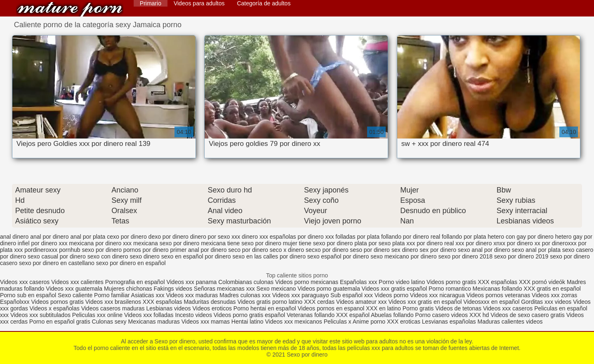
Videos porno (391, 295)
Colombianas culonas (246, 282)
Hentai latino (247, 322)
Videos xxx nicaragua (437, 295)
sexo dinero (144, 256)
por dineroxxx (559, 243)
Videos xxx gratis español (395, 289)
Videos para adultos (199, 3)
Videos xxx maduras (193, 295)
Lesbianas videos (169, 308)
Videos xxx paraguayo (301, 295)
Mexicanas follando (497, 289)
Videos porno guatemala (329, 289)
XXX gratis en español (552, 289)
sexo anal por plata (536, 250)
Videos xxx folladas (149, 315)
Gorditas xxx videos (547, 302)
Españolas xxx (358, 282)
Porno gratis (419, 308)
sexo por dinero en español (131, 263)
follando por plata (464, 237)
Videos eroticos (212, 308)
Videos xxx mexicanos (295, 322)
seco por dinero (248, 250)
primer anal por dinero (199, 250)
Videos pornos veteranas (499, 295)
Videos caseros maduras (113, 308)
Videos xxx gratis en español (426, 302)
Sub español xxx (352, 295)
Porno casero (433, 315)
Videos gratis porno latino (270, 302)
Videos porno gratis (451, 282)
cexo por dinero (127, 237)
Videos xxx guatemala (74, 289)
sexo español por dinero (338, 256)
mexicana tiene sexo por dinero (241, 243)
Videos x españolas (55, 308)
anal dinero (14, 237)
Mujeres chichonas (128, 289)
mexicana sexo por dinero (166, 243)
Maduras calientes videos (510, 322)
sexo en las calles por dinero (269, 256)
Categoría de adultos (264, 3)
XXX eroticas (404, 322)
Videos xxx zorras (554, 295)
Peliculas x (338, 322)
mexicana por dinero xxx (100, 243)
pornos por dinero (146, 250)
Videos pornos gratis (57, 302)
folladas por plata (357, 237)
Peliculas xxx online (98, 315)
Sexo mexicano (276, 289)
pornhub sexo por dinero (90, 250)
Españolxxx (15, 302)
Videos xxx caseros (25, 282)
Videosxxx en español (491, 302)
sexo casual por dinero (57, 256)
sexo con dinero (108, 256)
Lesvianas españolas (450, 322)
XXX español (354, 315)
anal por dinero (49, 237)
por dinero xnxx (486, 243)
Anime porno (370, 322)
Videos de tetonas (458, 308)
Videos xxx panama (192, 282)
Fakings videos (173, 289)
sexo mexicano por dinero (403, 256)
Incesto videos (194, 315)
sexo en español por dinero (196, 256)
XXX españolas (498, 282)
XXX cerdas (320, 302)
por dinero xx (524, 243)
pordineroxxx (41, 250)
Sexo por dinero (70, 9)
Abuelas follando (392, 315)
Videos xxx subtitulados (40, 315)
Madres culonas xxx (245, 295)
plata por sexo (372, 243)
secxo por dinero (327, 250)
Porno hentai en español (265, 308)
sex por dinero (438, 250)
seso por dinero (370, 250)
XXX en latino (383, 308)
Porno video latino (402, 282)
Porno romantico (450, 289)
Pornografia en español (136, 282)
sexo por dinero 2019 (521, 256)
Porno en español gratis (60, 322)
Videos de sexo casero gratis (528, 315)
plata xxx (404, 243)
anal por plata (88, 237)
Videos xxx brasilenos (114, 302)
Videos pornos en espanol (332, 308)
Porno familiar (112, 295)
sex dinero (405, 250)
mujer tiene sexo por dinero (318, 243)
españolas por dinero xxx (302, 237)
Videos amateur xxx (362, 302)
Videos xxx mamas (206, 322)
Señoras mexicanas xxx (225, 289)
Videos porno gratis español (250, 315)
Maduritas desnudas (210, 302)
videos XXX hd (470, 315)
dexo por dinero (169, 237)
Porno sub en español (28, 295)
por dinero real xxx (440, 243)
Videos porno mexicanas (307, 282)
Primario (151, 3)
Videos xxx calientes (77, 282)
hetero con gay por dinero (521, 237)
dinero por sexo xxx (215, 237)
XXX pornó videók (543, 282)
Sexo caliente (75, 295)
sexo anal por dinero (484, 250)
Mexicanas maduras (154, 322)
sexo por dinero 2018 (465, 256)
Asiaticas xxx (148, 295)
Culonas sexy (109, 322)
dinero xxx (255, 237)
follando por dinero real (411, 237)
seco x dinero (287, 250)
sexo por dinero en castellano (57, 263)
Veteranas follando (311, 315)
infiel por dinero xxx (43, 243)
